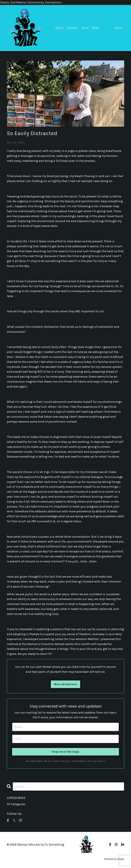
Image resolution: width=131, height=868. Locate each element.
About (59, 28)
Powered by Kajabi (114, 859)
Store (85, 28)
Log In (118, 28)
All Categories (16, 804)
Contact (72, 28)
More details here (65, 684)
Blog (95, 28)
